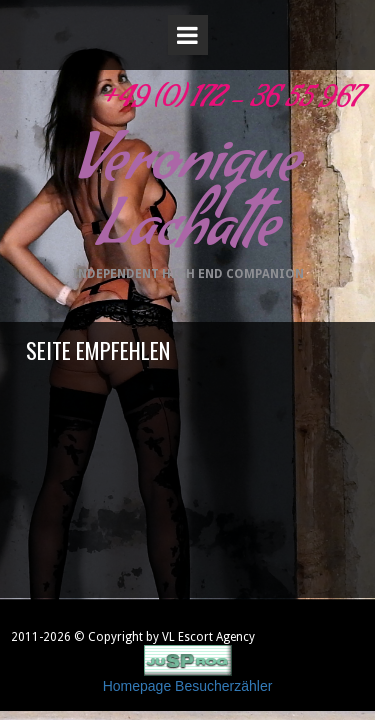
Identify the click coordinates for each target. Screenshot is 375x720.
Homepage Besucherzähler (188, 686)
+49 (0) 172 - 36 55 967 (229, 102)
